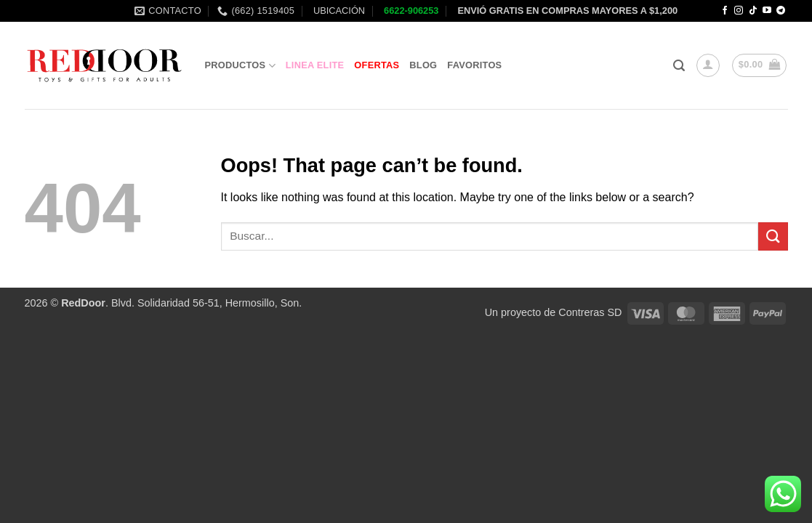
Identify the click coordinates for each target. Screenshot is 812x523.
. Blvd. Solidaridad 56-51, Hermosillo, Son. (181, 303)
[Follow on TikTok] (753, 11)
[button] (679, 66)
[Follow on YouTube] (767, 11)
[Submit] (773, 236)
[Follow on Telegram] (781, 11)
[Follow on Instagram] (739, 11)
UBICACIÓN (338, 11)
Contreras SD (590, 312)
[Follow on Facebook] (725, 11)
